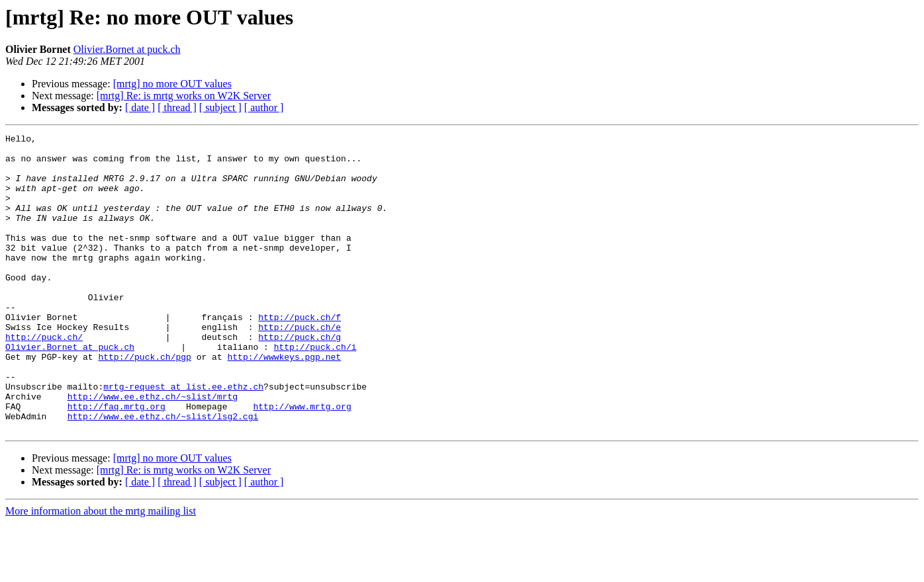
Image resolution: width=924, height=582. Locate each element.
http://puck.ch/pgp (144, 402)
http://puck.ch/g (300, 378)
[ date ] (140, 107)
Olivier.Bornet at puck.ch (127, 49)
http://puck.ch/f (300, 354)
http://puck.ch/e (300, 366)
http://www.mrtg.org (302, 462)
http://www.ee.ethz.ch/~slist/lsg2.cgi (163, 474)
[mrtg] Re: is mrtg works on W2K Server (184, 96)
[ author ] (264, 107)
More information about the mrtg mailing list (101, 570)
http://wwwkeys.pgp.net (284, 402)
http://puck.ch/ (44, 378)
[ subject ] (220, 107)
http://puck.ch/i (315, 390)
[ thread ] (177, 107)
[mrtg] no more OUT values (172, 84)
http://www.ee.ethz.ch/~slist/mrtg (153, 450)
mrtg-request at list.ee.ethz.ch (183, 438)
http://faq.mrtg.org (116, 462)
